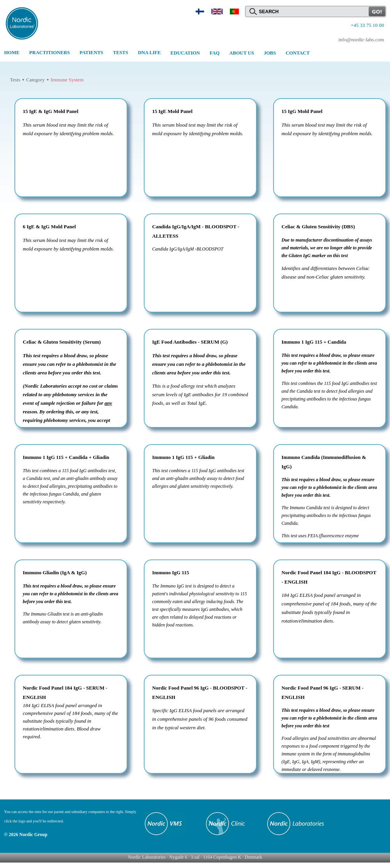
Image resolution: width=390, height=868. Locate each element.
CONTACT (298, 53)
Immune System (67, 80)
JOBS (270, 53)
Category (35, 80)
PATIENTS (91, 53)
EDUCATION (185, 53)
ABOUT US (242, 53)
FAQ (214, 53)
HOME (12, 53)
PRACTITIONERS (49, 53)
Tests (15, 80)
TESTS (121, 53)
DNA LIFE (149, 53)
